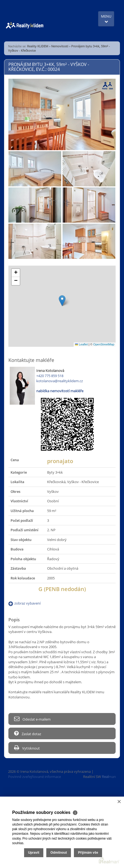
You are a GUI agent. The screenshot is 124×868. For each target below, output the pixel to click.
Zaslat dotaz (28, 733)
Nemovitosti (60, 46)
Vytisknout (27, 748)
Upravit (34, 853)
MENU (106, 19)
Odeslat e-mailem (32, 719)
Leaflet (81, 344)
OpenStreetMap (104, 344)
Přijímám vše (88, 853)
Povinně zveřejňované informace (35, 777)
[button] (62, 301)
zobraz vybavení (27, 603)
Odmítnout (59, 853)
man (109, 777)
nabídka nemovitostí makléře (60, 391)
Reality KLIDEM (38, 46)
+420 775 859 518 (50, 376)
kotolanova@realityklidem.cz (60, 381)
